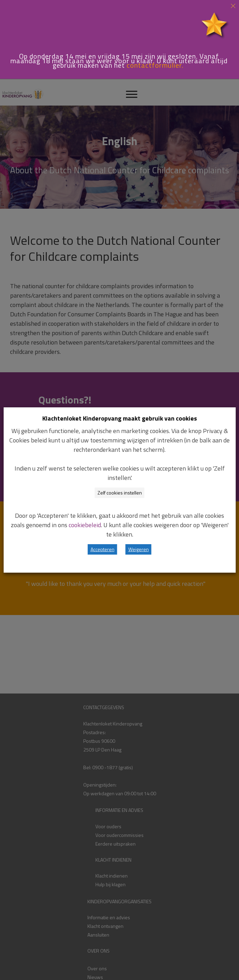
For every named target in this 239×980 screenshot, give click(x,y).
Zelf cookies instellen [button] (120, 493)
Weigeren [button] (139, 549)
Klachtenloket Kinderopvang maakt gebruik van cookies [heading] (120, 418)
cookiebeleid (85, 525)
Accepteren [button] (103, 549)
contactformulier (154, 65)
